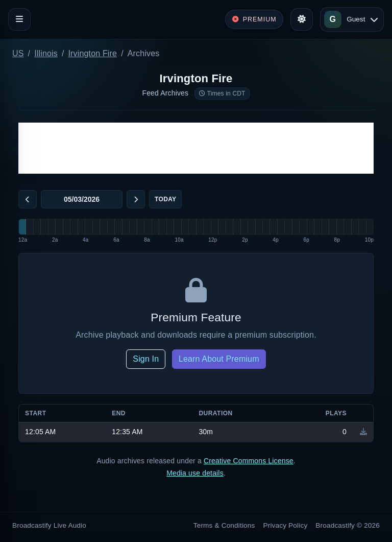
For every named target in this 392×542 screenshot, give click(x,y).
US (18, 53)
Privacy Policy (286, 525)
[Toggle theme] (302, 19)
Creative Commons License (249, 461)
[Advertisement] (196, 148)
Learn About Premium (219, 359)
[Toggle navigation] (19, 19)
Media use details (195, 473)
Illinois (46, 53)
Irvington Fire (93, 53)
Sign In (146, 359)
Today (165, 199)
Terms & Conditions (224, 525)
